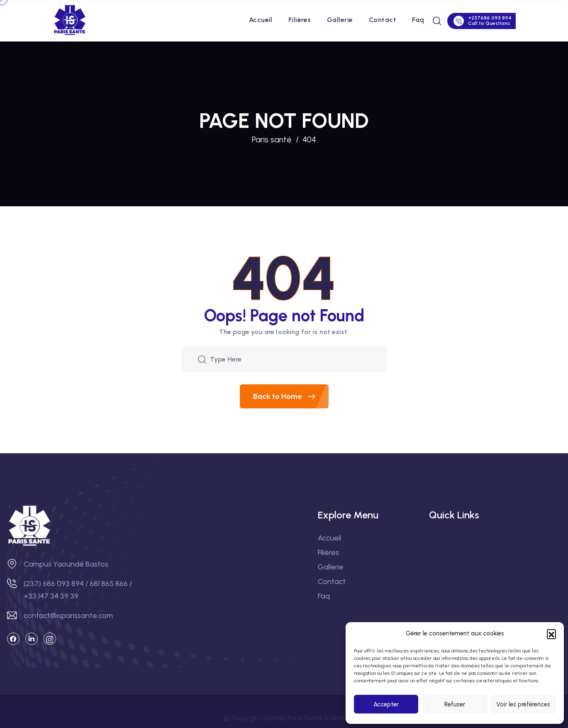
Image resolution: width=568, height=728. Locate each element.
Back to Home (291, 396)
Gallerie (340, 20)
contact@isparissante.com (68, 616)
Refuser (455, 704)
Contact (383, 20)
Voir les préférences (523, 704)
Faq (418, 20)
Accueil (261, 20)
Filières (300, 20)
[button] (551, 634)
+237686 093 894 (490, 18)
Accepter (386, 704)
